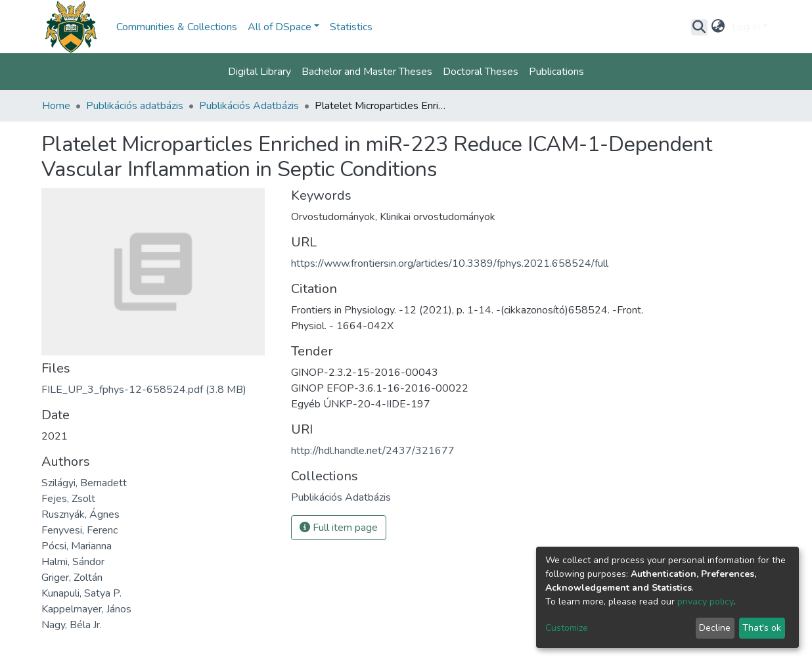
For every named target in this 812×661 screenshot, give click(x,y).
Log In (746, 27)
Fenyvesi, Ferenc (79, 530)
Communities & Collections (177, 27)
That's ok (762, 628)
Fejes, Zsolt (68, 499)
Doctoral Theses (481, 72)
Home (56, 106)
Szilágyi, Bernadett (84, 483)
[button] (718, 27)
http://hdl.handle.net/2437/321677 (373, 451)
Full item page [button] (339, 528)
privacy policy (705, 602)
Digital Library (259, 72)
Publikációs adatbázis (135, 106)
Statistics (351, 27)
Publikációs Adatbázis (249, 106)
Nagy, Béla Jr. (72, 625)
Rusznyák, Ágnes (80, 514)
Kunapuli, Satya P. (81, 593)
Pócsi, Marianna (77, 546)
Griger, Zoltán (72, 578)
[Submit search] (699, 27)
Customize (567, 628)
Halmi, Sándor (73, 562)
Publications (556, 72)
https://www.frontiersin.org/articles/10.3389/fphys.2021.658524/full (450, 263)
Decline (715, 628)
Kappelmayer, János (86, 609)
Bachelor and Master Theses (367, 72)
